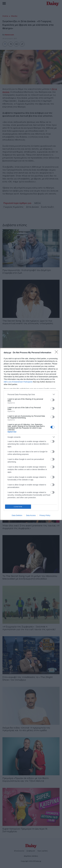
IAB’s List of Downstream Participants (18, 382)
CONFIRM (18, 507)
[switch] (52, 400)
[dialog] (31, 434)
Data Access (31, 515)
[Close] (57, 353)
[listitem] (31, 394)
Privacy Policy (45, 515)
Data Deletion (17, 515)
